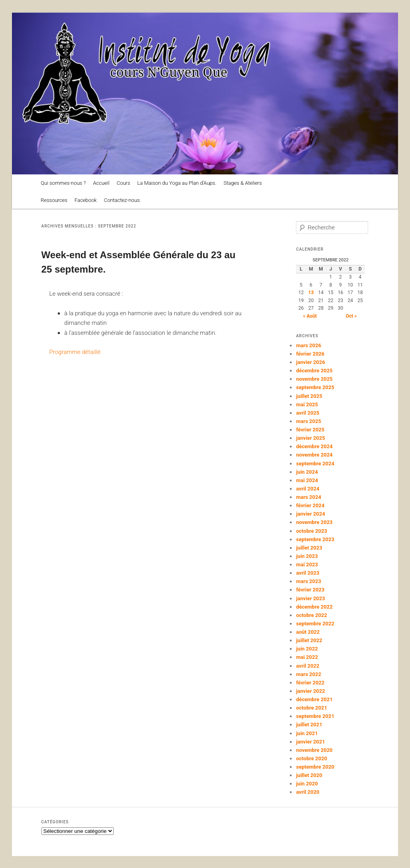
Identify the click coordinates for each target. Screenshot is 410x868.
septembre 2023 (315, 539)
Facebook (86, 200)
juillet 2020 (309, 775)
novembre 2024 (314, 455)
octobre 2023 (311, 531)
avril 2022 (307, 666)
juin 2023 (307, 556)
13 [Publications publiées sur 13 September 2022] (311, 293)
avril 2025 (307, 413)
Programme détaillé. (76, 352)
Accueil (101, 183)
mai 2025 (307, 404)
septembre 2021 (315, 716)
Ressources (54, 200)
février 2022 (310, 683)
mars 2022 (308, 674)
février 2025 (310, 430)
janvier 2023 (310, 598)
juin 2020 (307, 784)
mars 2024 (308, 497)
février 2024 (310, 505)
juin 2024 (307, 472)
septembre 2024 (315, 464)
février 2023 (310, 590)
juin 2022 (307, 649)
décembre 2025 (314, 371)
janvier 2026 (310, 362)
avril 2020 (307, 792)
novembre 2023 (314, 522)
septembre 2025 (315, 387)
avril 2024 (307, 489)
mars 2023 (308, 581)
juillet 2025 (309, 396)
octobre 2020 (311, 758)
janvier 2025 (310, 438)
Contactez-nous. (122, 200)
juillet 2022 (309, 640)
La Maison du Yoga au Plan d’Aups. (177, 183)
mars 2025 (308, 421)
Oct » (351, 316)
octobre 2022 (311, 615)
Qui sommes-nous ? (63, 183)
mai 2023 (307, 564)
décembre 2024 (314, 446)
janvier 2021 (310, 742)
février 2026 (310, 354)
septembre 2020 (315, 767)
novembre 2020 (314, 750)
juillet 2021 (309, 725)
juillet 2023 (309, 548)
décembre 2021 (314, 699)
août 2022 (308, 632)
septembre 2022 (315, 624)
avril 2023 (307, 573)
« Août (310, 316)
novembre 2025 (314, 379)
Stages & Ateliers (242, 183)
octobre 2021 (311, 708)
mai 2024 (307, 480)
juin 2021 (307, 733)
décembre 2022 (314, 607)
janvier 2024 (310, 514)
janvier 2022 (310, 691)
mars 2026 (308, 345)
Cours (123, 183)
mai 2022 (307, 657)
